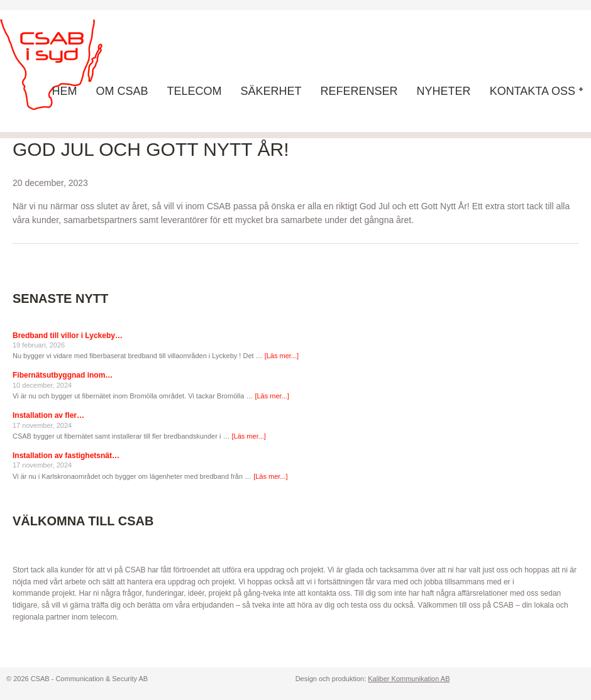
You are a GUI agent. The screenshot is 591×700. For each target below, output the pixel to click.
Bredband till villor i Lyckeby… (68, 336)
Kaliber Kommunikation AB (409, 679)
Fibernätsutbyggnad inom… (63, 375)
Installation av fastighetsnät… (66, 456)
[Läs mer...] (282, 356)
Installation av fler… (48, 415)
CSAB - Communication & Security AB (63, 65)
